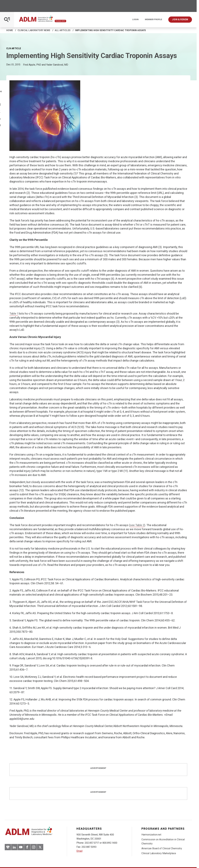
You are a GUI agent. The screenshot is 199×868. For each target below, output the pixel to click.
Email (79, 851)
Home (10, 30)
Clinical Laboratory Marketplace (159, 853)
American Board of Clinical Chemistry (162, 848)
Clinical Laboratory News (34, 30)
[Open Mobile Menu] (7, 20)
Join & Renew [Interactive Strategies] (180, 19)
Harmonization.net (151, 835)
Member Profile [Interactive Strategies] (153, 19)
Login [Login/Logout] (135, 19)
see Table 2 (137, 525)
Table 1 (14, 314)
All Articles (63, 30)
